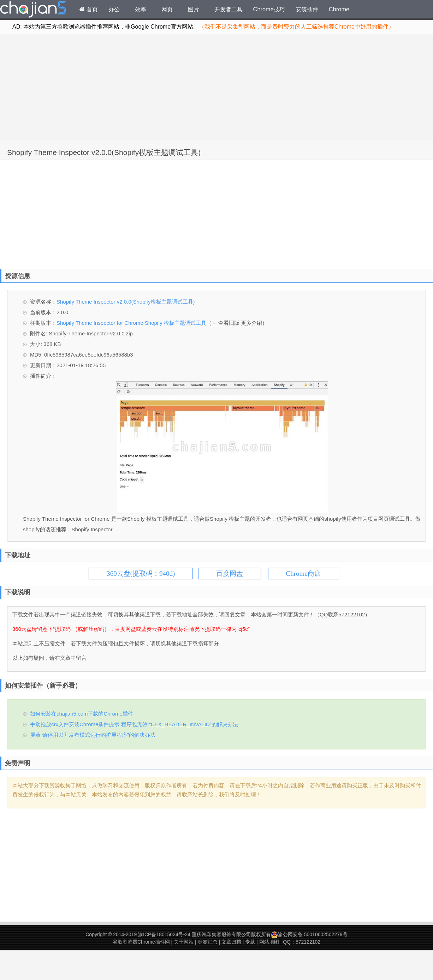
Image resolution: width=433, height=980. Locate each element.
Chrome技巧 (269, 9)
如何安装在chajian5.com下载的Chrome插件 (82, 714)
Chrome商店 (304, 573)
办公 (114, 9)
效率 (141, 9)
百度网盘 (230, 573)
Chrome (339, 9)
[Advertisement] (216, 87)
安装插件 (307, 9)
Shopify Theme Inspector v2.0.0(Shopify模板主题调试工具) (104, 152)
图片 (194, 9)
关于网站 (184, 942)
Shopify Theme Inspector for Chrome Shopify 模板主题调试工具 (131, 323)
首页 (89, 9)
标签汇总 (208, 942)
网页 (167, 9)
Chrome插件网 (33, 10)
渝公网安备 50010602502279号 (309, 934)
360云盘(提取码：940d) (141, 573)
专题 (250, 942)
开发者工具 (229, 9)
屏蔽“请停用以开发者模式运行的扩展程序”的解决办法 (93, 735)
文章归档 (231, 942)
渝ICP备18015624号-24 (164, 934)
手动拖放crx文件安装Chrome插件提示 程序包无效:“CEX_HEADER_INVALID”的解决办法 (134, 724)
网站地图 (269, 942)
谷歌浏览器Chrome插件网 (141, 942)
